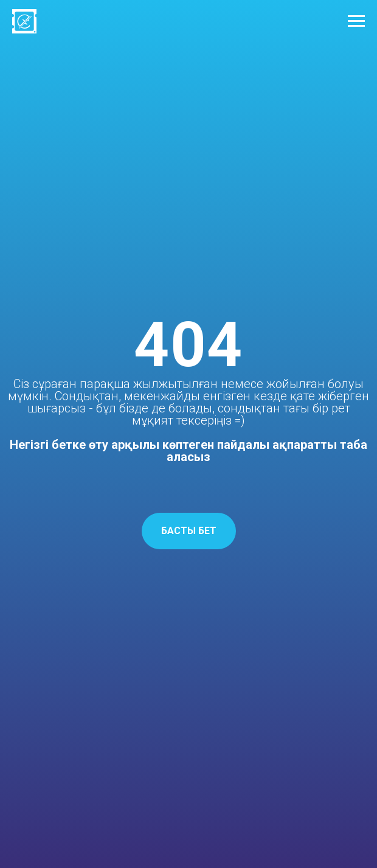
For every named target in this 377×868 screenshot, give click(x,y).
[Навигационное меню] (356, 21)
